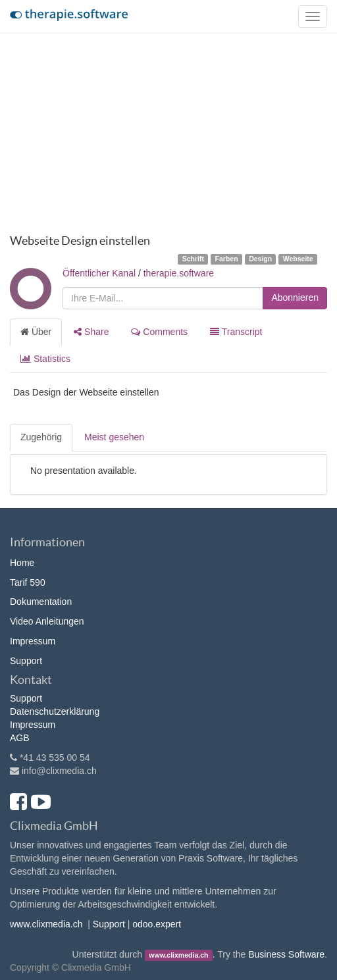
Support (26, 661)
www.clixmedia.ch (46, 924)
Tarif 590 (28, 582)
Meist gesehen (114, 437)
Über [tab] (36, 332)
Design (260, 259)
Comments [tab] (159, 332)
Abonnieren (295, 297)
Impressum (33, 641)
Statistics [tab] (45, 359)
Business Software (286, 954)
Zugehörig (41, 437)
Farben (227, 259)
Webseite (298, 259)
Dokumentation (41, 602)
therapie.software (179, 273)
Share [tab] (91, 332)
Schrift (193, 259)
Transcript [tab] (236, 332)
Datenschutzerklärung (55, 711)
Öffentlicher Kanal (99, 273)
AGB (20, 738)
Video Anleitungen (47, 621)
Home (22, 563)
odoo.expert (157, 924)
